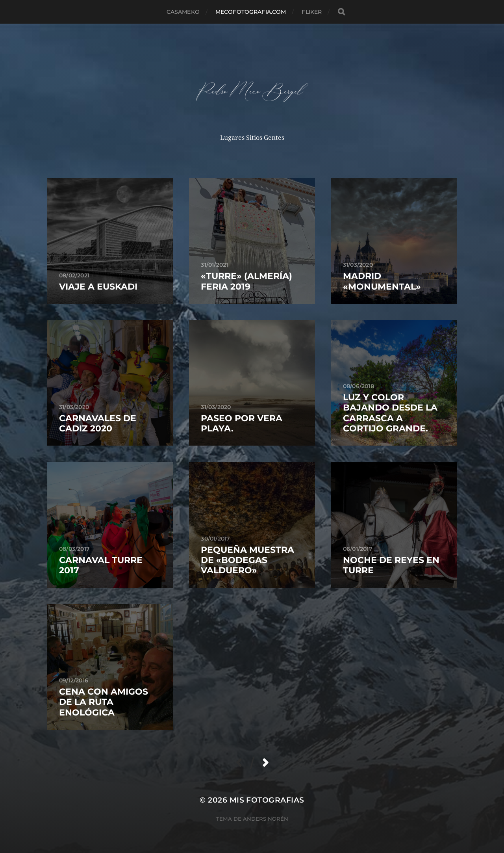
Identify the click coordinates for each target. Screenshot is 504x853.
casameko (183, 12)
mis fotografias (267, 800)
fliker (312, 12)
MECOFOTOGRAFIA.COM (251, 12)
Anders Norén (266, 819)
